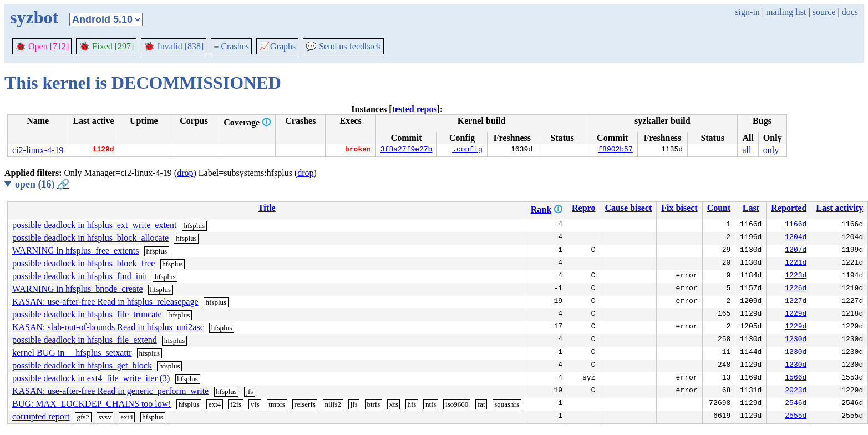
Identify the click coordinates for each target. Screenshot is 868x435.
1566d (796, 378)
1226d (796, 289)
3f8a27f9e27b (407, 150)
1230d (796, 340)
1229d (796, 315)
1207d (796, 251)
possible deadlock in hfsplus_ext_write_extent (94, 225)
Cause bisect (628, 208)
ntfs (431, 404)
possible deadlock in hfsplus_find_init (80, 276)
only (771, 150)
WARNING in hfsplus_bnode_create (78, 289)
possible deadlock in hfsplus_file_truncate (87, 314)
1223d (796, 276)
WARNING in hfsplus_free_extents (75, 251)
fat (481, 404)
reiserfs (305, 404)
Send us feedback (343, 46)
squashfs (507, 404)
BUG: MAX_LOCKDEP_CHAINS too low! (92, 404)
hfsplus (194, 226)
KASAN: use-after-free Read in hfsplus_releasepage (105, 302)
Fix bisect (679, 208)
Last (751, 208)
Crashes (231, 46)
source (824, 12)
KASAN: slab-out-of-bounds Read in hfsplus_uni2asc (108, 327)
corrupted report (41, 416)
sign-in (747, 12)
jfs (249, 391)
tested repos (415, 109)
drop (185, 173)
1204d (796, 238)
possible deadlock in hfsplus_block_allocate (90, 238)
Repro (583, 208)
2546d (796, 404)
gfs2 (83, 417)
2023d (796, 391)
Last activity (839, 208)
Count (719, 208)
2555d (796, 417)
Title (267, 208)
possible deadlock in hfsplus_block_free (83, 263)
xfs (394, 404)
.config (467, 150)
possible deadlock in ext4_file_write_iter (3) (91, 378)
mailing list (786, 12)
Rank (541, 209)
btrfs (373, 404)
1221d (796, 264)
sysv (105, 417)
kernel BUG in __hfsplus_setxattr (72, 353)
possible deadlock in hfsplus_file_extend (85, 340)
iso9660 (457, 404)
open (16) (42, 184)
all (747, 150)
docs (850, 12)
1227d (796, 302)
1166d (796, 225)
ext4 (215, 404)
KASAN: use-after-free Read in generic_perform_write (110, 391)
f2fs (236, 404)
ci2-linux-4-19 (38, 150)
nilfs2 (333, 404)
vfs (255, 404)
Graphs (277, 46)
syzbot (34, 17)
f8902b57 (615, 150)
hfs (412, 404)
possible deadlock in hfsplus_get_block (82, 365)
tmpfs (277, 404)
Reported (789, 208)
